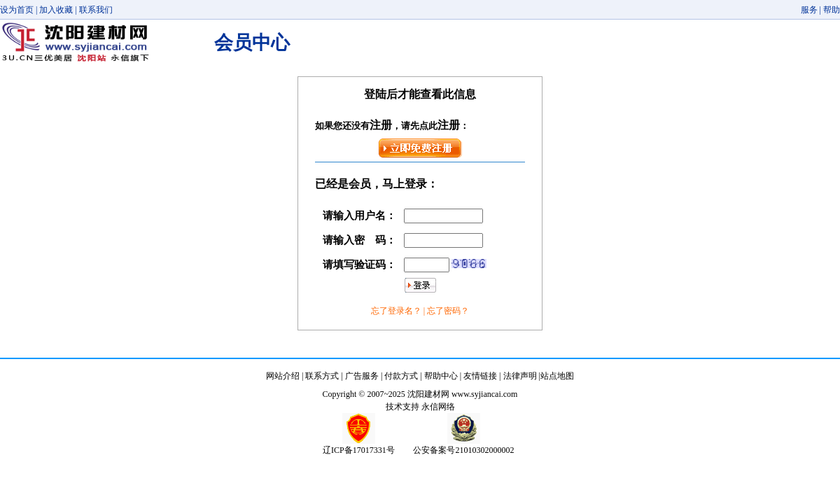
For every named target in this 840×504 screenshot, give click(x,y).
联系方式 (322, 376)
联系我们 (96, 10)
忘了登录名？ (397, 311)
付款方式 (401, 376)
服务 (809, 10)
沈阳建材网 (428, 394)
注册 (381, 125)
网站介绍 (283, 376)
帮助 (832, 10)
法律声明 (520, 376)
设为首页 (17, 10)
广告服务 (362, 376)
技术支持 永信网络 (420, 407)
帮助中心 (441, 376)
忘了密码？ (448, 311)
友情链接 (480, 376)
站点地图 (557, 376)
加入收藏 (56, 10)
